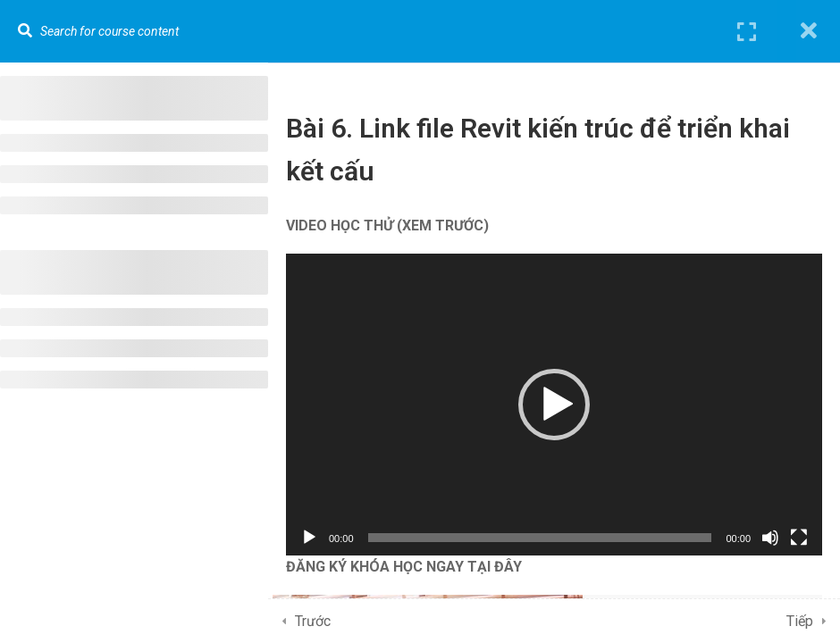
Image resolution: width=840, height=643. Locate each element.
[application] (554, 405)
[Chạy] (309, 538)
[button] (554, 405)
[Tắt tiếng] (770, 538)
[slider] (540, 538)
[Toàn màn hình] (799, 538)
